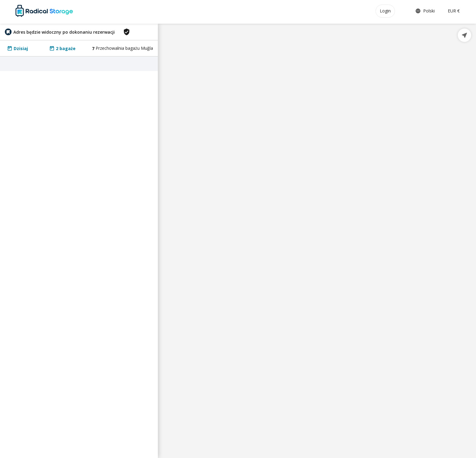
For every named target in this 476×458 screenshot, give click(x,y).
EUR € (454, 11)
